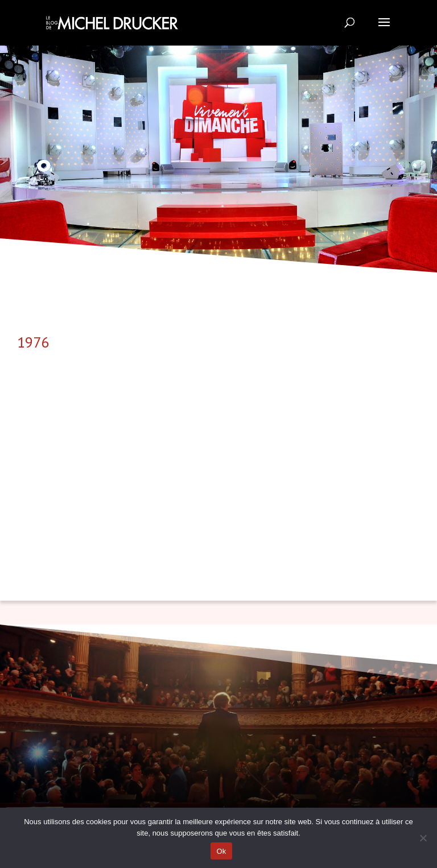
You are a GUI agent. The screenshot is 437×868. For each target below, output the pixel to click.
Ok (221, 851)
